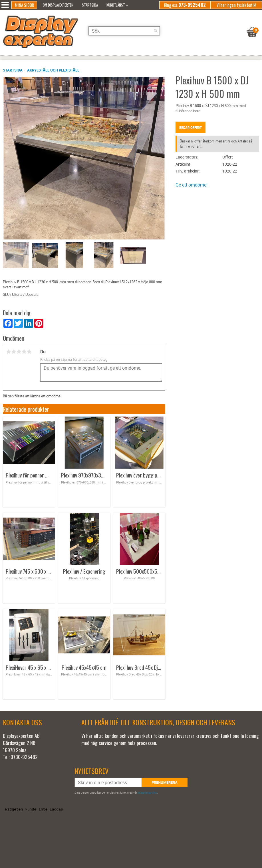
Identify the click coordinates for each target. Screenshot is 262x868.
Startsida (13, 70)
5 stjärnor (29, 352)
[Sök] (156, 31)
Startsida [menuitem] (90, 5)
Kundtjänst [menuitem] (116, 5)
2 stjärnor (14, 352)
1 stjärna (9, 352)
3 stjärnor (19, 352)
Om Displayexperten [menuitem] (58, 5)
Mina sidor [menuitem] (24, 5)
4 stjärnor (24, 352)
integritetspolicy (147, 792)
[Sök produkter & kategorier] (124, 31)
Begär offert (191, 128)
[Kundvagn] (252, 25)
